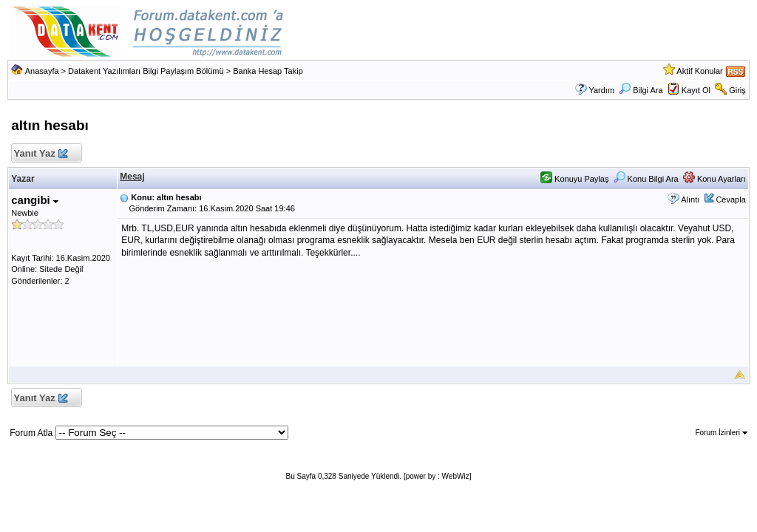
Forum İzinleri (721, 433)
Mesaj (132, 177)
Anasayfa (42, 71)
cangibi (35, 200)
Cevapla (730, 199)
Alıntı (690, 199)
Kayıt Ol (696, 90)
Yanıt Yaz (40, 154)
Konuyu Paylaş (574, 179)
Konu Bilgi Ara (646, 179)
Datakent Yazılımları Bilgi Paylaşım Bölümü (146, 71)
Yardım (601, 90)
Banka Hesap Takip (268, 71)
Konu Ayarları (714, 179)
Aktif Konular (699, 71)
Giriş (737, 90)
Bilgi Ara (641, 90)
